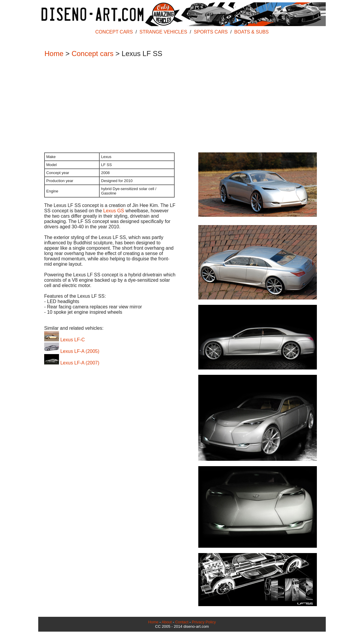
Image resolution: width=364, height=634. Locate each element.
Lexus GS (114, 211)
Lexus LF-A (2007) (72, 363)
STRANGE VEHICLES (163, 32)
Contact (182, 622)
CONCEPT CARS (114, 32)
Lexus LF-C (64, 340)
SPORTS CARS (211, 32)
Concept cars (92, 54)
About (167, 622)
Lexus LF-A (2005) (72, 351)
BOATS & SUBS (251, 32)
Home (54, 54)
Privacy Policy (204, 622)
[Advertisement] (179, 106)
